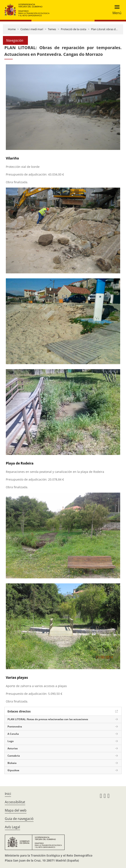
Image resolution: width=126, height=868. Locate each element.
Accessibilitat (15, 802)
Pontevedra (15, 727)
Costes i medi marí (32, 29)
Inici (8, 794)
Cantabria (14, 756)
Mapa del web (16, 810)
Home (12, 29)
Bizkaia (12, 763)
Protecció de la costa (74, 29)
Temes (52, 29)
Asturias (13, 748)
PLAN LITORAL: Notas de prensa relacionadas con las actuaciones (48, 719)
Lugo (11, 741)
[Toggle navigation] (116, 10)
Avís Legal (12, 827)
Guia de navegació (19, 819)
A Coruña (13, 734)
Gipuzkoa (13, 770)
